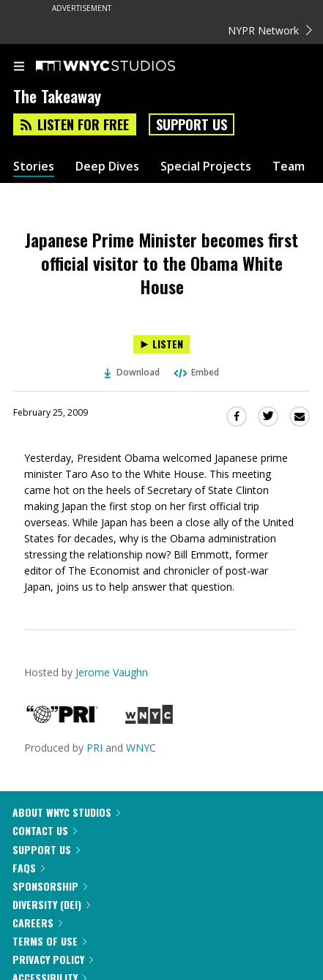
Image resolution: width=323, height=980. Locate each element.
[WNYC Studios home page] (124, 67)
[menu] (19, 67)
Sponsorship (50, 886)
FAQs (29, 868)
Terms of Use (49, 941)
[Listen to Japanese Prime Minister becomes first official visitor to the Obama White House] (161, 344)
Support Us (192, 124)
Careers (37, 923)
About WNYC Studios (66, 812)
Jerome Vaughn (112, 672)
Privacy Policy (53, 959)
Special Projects (206, 167)
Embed (196, 372)
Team (289, 167)
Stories (34, 167)
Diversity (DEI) (51, 904)
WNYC (141, 748)
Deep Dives (107, 167)
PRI (94, 748)
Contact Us (45, 830)
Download (132, 372)
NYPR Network (270, 30)
